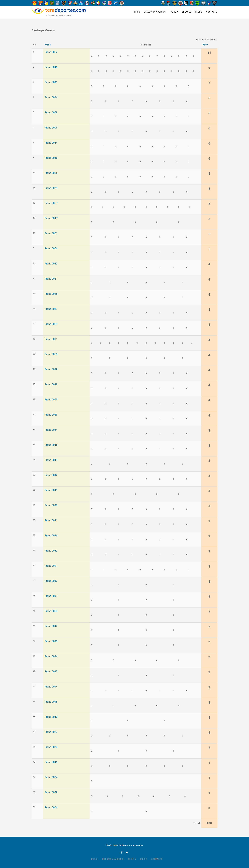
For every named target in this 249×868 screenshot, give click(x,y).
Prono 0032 (51, 551)
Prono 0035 (51, 672)
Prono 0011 (51, 521)
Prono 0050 (51, 354)
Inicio (137, 12)
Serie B (144, 859)
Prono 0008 (51, 611)
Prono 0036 (51, 158)
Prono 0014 (51, 143)
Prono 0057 (51, 203)
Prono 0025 (51, 294)
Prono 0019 (51, 460)
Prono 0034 (51, 656)
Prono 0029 (51, 188)
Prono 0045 (51, 400)
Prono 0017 (51, 218)
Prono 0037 (51, 596)
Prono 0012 (51, 626)
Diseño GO (111, 845)
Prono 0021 (51, 279)
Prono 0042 (51, 475)
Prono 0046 (51, 67)
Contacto (212, 12)
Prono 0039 (51, 369)
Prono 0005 (51, 128)
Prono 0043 (51, 82)
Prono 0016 (51, 762)
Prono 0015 (51, 445)
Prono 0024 (51, 97)
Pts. (205, 45)
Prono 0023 (51, 732)
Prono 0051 (51, 233)
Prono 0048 (51, 702)
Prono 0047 (51, 309)
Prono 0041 (51, 566)
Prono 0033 (51, 581)
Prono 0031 (51, 339)
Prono (199, 12)
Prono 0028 (51, 747)
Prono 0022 (51, 264)
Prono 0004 (51, 777)
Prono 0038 (51, 505)
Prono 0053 (51, 415)
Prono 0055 (51, 173)
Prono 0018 (51, 385)
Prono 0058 (51, 113)
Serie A (174, 12)
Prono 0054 (51, 430)
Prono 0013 (51, 490)
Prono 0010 (51, 717)
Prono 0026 (51, 536)
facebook (122, 852)
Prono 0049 (51, 792)
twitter (127, 852)
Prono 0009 (51, 324)
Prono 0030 (51, 641)
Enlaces (187, 12)
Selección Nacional (155, 12)
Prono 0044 (51, 687)
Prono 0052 (51, 52)
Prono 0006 (51, 808)
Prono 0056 (51, 249)
